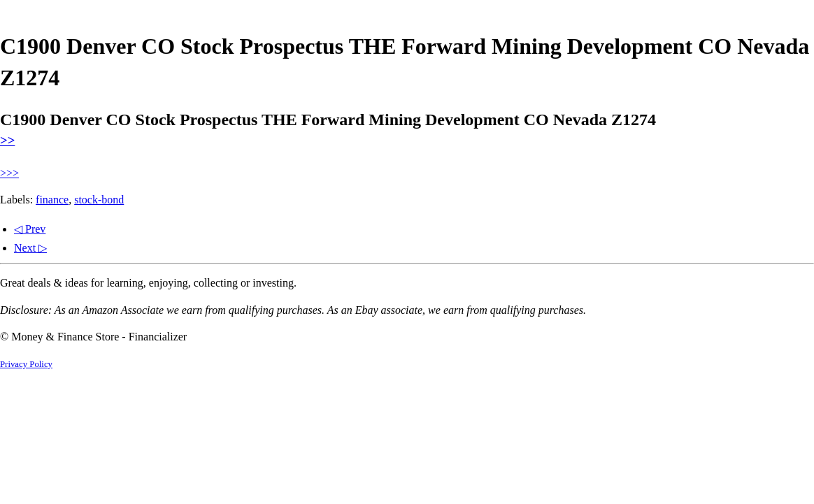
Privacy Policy (26, 364)
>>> (9, 173)
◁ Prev (30, 229)
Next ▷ (30, 248)
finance (52, 200)
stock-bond (99, 200)
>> (7, 140)
